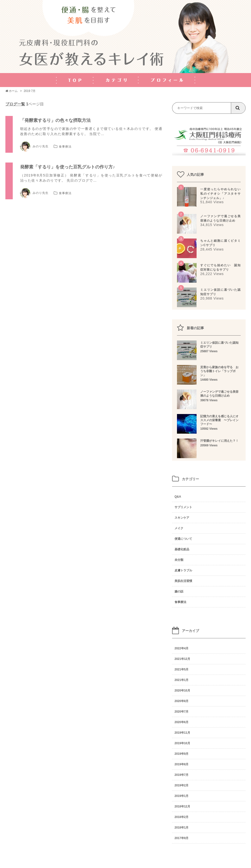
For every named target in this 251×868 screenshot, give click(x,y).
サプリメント (183, 507)
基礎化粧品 (182, 549)
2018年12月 (182, 806)
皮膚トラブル (183, 570)
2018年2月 (182, 817)
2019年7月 (182, 775)
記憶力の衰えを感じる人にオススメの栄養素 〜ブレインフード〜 (209, 423)
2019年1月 (182, 796)
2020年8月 (182, 701)
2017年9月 (182, 838)
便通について (183, 539)
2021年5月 (182, 669)
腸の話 (179, 591)
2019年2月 (182, 785)
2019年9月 (182, 754)
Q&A (178, 497)
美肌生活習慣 (183, 581)
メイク (179, 528)
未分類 (179, 560)
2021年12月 (182, 659)
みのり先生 (34, 146)
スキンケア (182, 518)
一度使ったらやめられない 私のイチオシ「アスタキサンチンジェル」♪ (222, 194)
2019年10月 (182, 743)
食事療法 (65, 147)
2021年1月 (182, 680)
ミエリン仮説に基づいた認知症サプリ (209, 348)
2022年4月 (182, 648)
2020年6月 (182, 722)
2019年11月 (182, 733)
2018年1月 (182, 828)
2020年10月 (182, 691)
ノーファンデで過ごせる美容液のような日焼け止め (209, 397)
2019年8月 (182, 764)
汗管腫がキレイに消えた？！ (209, 444)
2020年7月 (182, 712)
